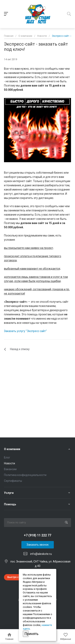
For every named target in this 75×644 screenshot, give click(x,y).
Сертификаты (13, 481)
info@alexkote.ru (41, 554)
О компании (12, 449)
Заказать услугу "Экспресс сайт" (25, 331)
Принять (27, 634)
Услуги (9, 493)
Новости (9, 463)
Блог (7, 458)
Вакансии (10, 469)
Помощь (10, 504)
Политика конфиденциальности (25, 475)
